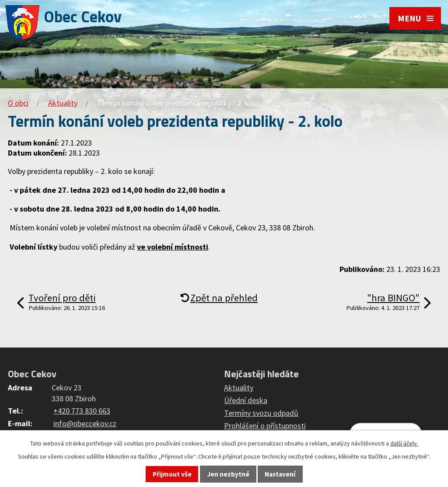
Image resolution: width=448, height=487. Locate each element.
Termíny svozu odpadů (261, 413)
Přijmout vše (172, 474)
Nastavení (280, 474)
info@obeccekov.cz (85, 423)
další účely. (404, 443)
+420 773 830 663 (82, 411)
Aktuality (63, 103)
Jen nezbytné (228, 474)
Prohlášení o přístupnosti (265, 426)
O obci (18, 103)
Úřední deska (246, 400)
